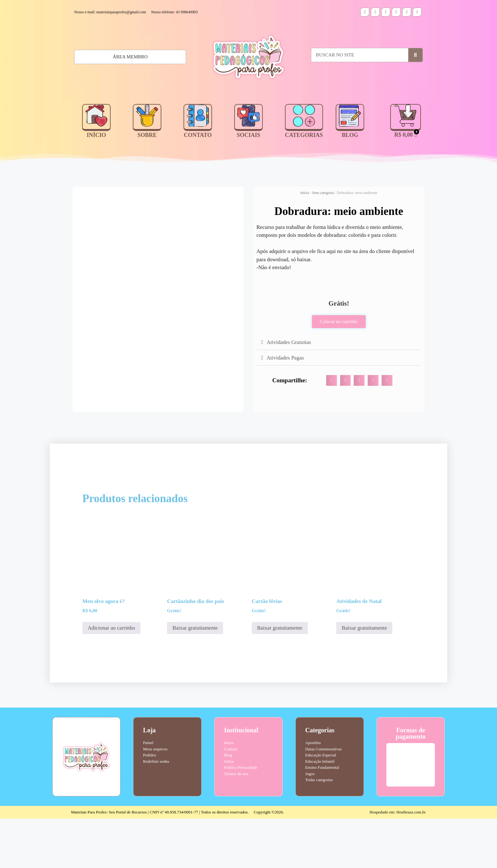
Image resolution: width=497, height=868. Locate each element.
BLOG (350, 135)
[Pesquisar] (415, 55)
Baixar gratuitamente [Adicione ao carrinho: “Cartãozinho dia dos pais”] (195, 677)
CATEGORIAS (304, 135)
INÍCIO (96, 135)
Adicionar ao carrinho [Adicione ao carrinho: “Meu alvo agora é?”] (111, 677)
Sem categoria (323, 193)
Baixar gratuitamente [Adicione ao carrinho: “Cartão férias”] (280, 677)
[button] (339, 342)
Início (305, 193)
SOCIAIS (248, 135)
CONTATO (198, 135)
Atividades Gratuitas (289, 342)
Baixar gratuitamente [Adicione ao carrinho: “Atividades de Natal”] (364, 677)
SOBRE (147, 135)
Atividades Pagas (285, 358)
